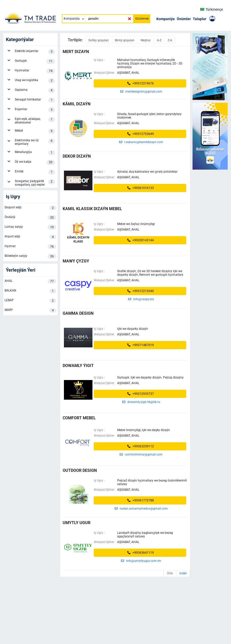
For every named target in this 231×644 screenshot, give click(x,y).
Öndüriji (30, 218)
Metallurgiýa (35, 153)
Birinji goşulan (125, 40)
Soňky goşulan (99, 40)
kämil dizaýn (77, 104)
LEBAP (30, 301)
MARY (30, 310)
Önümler (184, 19)
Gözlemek (142, 19)
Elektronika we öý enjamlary (35, 142)
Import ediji (30, 237)
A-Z (160, 40)
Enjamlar (35, 110)
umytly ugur (77, 523)
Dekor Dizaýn (77, 156)
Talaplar (200, 19)
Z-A (170, 40)
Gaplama (35, 91)
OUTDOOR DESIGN (80, 470)
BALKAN (30, 291)
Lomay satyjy (30, 227)
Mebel (35, 131)
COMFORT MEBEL (79, 418)
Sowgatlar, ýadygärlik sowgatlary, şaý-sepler (35, 183)
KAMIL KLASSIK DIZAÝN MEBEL (92, 209)
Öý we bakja (35, 162)
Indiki (183, 573)
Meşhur (146, 40)
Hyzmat (30, 247)
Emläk (35, 172)
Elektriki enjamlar (35, 52)
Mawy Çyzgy (76, 261)
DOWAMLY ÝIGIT (78, 366)
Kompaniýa (166, 19)
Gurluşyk (35, 61)
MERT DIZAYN (76, 52)
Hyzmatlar (35, 71)
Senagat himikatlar (35, 100)
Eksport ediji (30, 208)
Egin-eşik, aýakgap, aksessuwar (35, 121)
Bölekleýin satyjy (30, 256)
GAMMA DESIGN (78, 313)
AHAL (30, 281)
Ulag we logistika (35, 81)
